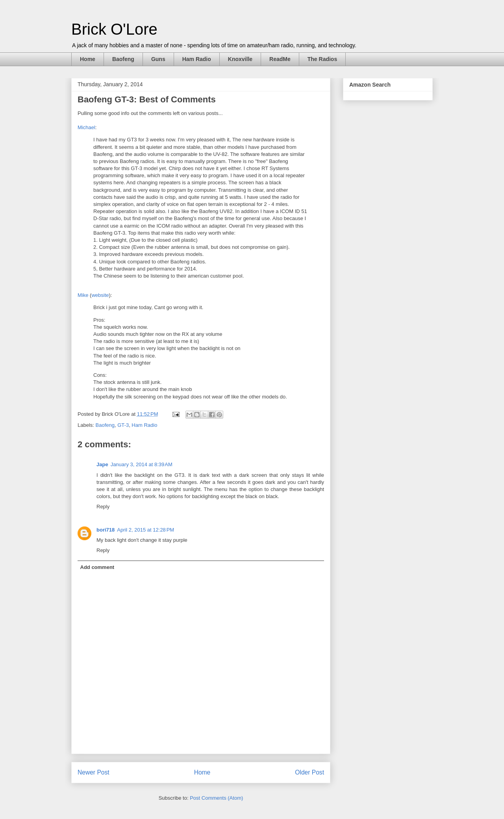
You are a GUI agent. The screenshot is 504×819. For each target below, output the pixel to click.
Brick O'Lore (114, 29)
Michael (86, 127)
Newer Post (94, 772)
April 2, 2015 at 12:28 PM (145, 530)
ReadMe (280, 59)
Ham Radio (197, 59)
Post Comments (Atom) (216, 798)
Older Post (309, 772)
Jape (102, 464)
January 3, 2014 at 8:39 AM (142, 464)
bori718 (106, 530)
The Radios (322, 59)
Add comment (97, 567)
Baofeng (123, 59)
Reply (103, 507)
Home (88, 59)
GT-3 (123, 425)
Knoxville (240, 59)
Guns (158, 59)
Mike (83, 295)
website (100, 295)
